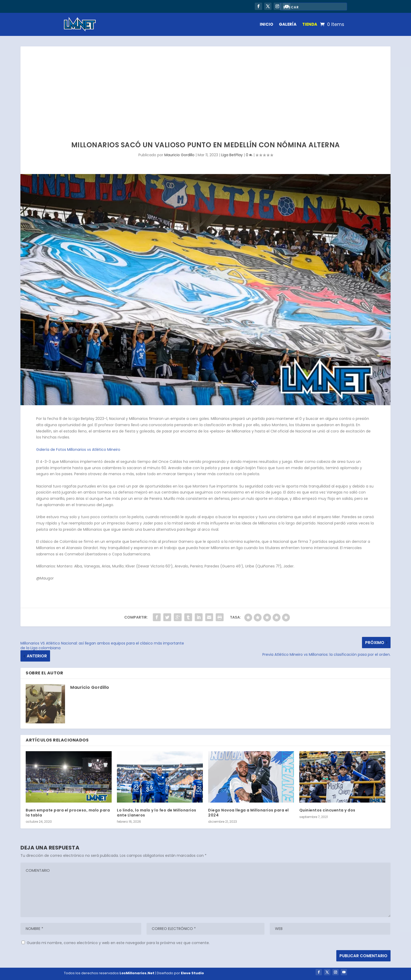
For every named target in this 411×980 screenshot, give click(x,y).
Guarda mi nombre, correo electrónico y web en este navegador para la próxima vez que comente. (118, 943)
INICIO (266, 24)
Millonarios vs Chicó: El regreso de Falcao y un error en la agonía (133, 5)
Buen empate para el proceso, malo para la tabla (68, 813)
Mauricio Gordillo (179, 155)
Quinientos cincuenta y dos (327, 810)
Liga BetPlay (232, 155)
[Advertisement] (206, 86)
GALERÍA (288, 24)
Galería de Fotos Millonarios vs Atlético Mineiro (78, 450)
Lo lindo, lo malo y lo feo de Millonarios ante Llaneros (157, 813)
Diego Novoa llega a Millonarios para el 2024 (248, 813)
